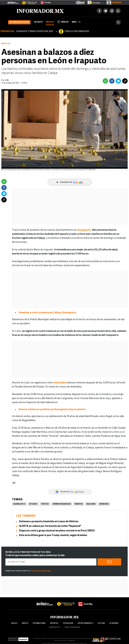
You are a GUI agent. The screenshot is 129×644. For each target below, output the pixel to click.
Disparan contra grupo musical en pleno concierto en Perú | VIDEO (57, 531)
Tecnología (68, 623)
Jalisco (38, 22)
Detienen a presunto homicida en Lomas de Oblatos (49, 522)
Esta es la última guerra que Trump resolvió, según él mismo (53, 535)
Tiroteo (45, 504)
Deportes (54, 623)
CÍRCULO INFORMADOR (77, 31)
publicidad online (72, 627)
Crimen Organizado (62, 504)
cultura (101, 623)
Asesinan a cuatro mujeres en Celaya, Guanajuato (47, 313)
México (50, 22)
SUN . (7, 80)
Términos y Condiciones (41, 571)
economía (114, 623)
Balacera (91, 504)
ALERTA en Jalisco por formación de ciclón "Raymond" (50, 526)
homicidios (60, 383)
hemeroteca (55, 627)
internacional (39, 623)
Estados (33, 504)
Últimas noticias (19, 22)
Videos (63, 22)
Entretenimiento (85, 623)
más (76, 22)
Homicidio (104, 504)
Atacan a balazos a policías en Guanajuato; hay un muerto (52, 410)
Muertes (79, 504)
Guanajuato (84, 230)
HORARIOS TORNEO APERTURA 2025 (35, 31)
